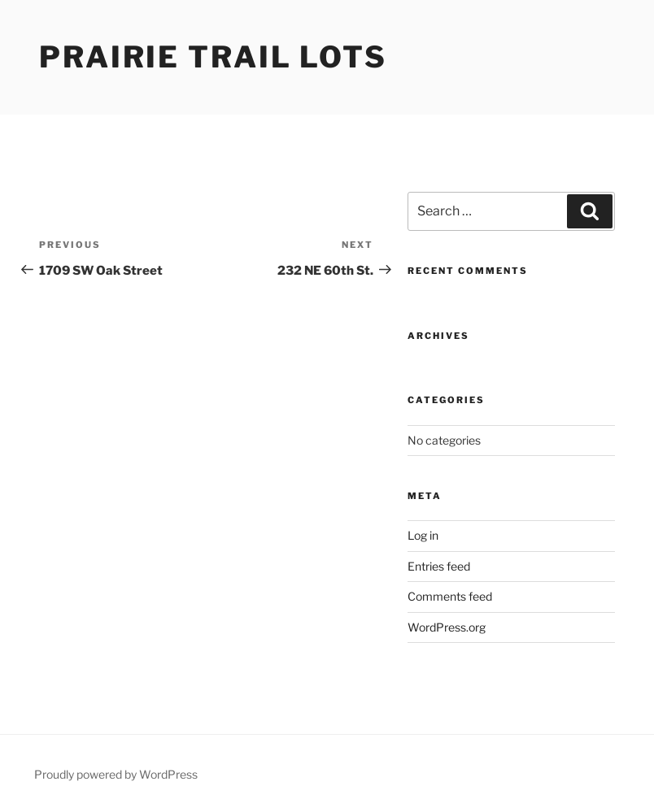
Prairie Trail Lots (213, 57)
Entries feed (439, 566)
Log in (423, 535)
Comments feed (450, 596)
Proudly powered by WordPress (116, 774)
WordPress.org (447, 627)
